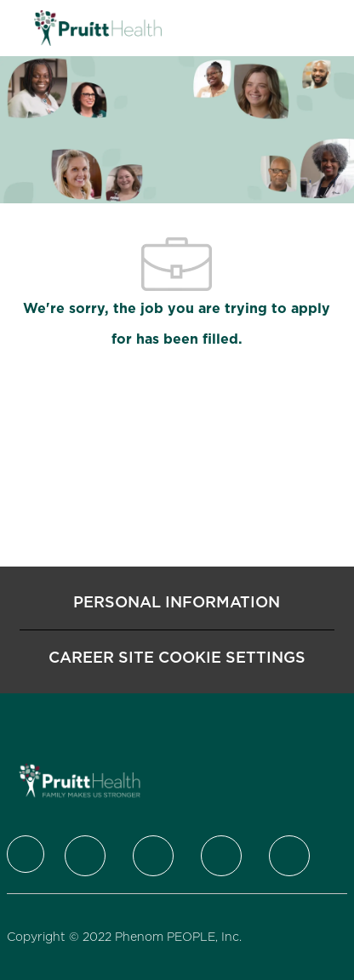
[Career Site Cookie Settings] (177, 658)
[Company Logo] (98, 27)
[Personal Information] (177, 602)
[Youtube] (289, 856)
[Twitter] (85, 856)
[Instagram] (221, 856)
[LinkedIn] (153, 856)
